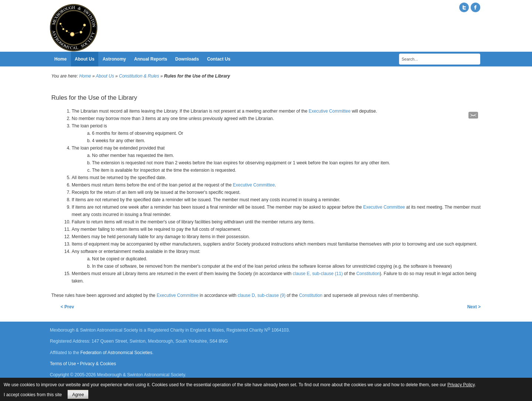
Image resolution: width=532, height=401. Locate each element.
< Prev (67, 307)
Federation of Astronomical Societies (117, 353)
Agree (78, 395)
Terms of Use (63, 364)
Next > (474, 307)
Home (85, 76)
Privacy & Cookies (98, 364)
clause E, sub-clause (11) (318, 274)
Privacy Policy (461, 385)
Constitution (368, 274)
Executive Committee (329, 111)
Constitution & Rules (139, 76)
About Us (105, 76)
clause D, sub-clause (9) (261, 295)
